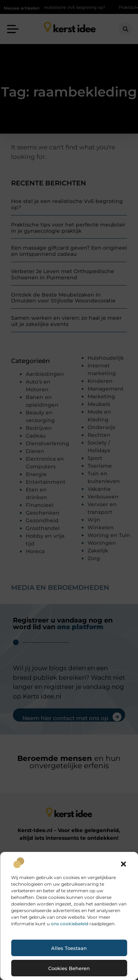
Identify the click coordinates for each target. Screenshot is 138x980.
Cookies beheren (69, 968)
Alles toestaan (69, 948)
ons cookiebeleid (70, 924)
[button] (123, 864)
